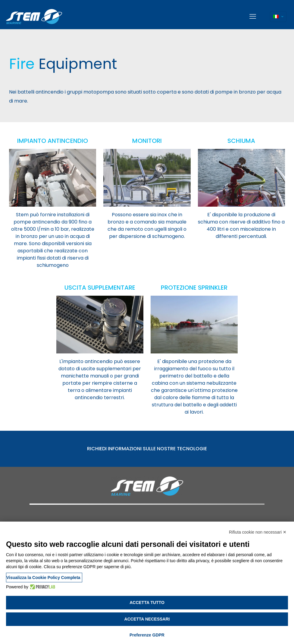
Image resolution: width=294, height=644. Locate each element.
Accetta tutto (147, 602)
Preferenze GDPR (147, 635)
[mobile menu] (253, 17)
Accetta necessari (147, 619)
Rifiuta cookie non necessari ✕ (258, 532)
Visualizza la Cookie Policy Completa (43, 578)
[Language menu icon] (278, 17)
